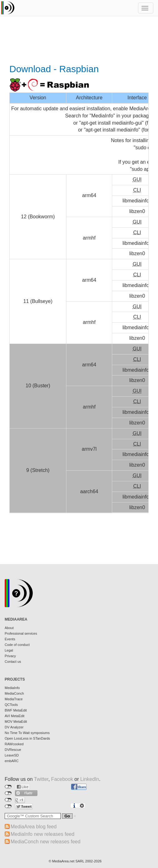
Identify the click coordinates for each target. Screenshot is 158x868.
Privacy (10, 656)
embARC (12, 761)
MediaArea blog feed (34, 827)
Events (10, 639)
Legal (9, 650)
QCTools (11, 705)
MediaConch (14, 693)
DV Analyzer (14, 727)
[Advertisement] (79, 41)
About (9, 628)
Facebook (62, 779)
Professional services (21, 633)
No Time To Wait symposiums (27, 733)
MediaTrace (14, 699)
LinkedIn (90, 779)
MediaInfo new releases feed (43, 834)
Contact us (13, 662)
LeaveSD (12, 755)
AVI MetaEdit (14, 716)
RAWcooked (14, 744)
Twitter (41, 779)
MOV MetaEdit (16, 722)
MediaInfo (12, 688)
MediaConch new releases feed (45, 842)
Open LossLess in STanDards (27, 738)
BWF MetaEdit (16, 710)
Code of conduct (17, 645)
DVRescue (13, 750)
